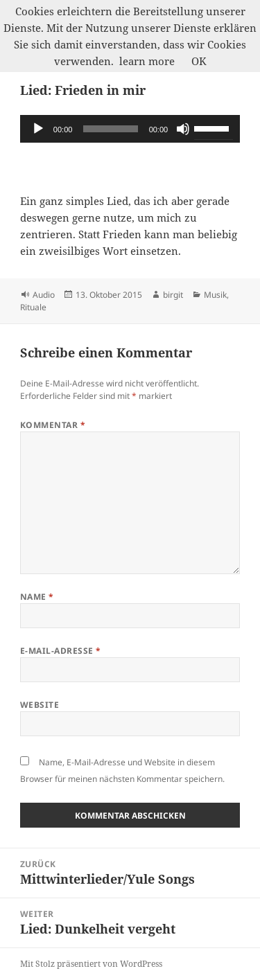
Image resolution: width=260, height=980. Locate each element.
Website (40, 705)
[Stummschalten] (183, 129)
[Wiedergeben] (38, 129)
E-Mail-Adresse (61, 651)
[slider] (110, 129)
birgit (173, 295)
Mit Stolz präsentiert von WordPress (91, 964)
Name (37, 597)
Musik (215, 295)
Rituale (33, 307)
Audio (44, 295)
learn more (147, 61)
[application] (130, 129)
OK (199, 61)
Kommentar (53, 425)
